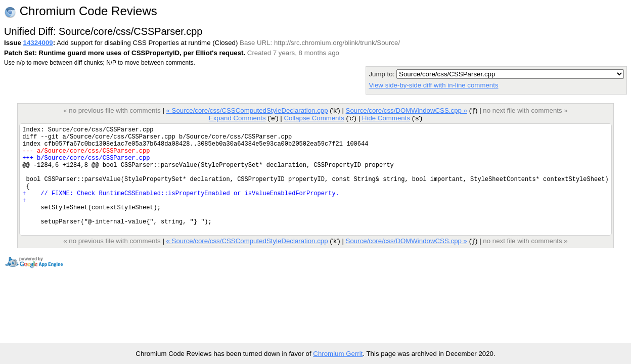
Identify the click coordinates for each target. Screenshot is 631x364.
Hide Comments (386, 118)
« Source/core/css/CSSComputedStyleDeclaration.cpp (247, 110)
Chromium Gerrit (338, 354)
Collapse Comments (314, 118)
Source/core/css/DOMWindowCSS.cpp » (407, 110)
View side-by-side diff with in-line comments (433, 85)
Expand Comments (237, 118)
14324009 (38, 43)
